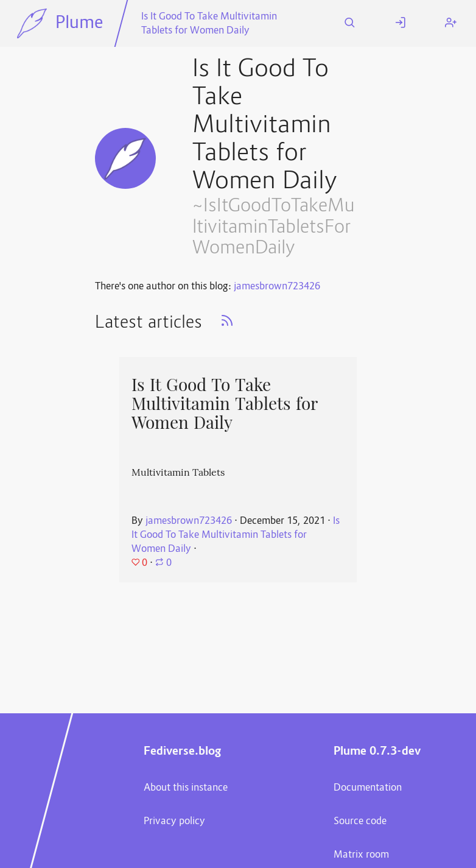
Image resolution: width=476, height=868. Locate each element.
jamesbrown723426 (277, 287)
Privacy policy (174, 822)
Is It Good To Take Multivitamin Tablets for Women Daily (209, 24)
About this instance (186, 788)
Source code (360, 822)
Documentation (368, 788)
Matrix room (361, 855)
